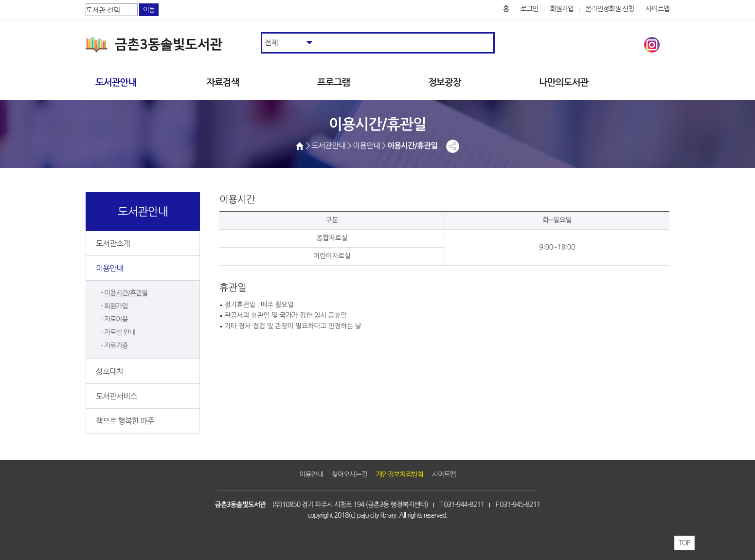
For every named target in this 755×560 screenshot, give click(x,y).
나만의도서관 (564, 82)
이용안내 (109, 268)
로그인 (530, 9)
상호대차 (109, 371)
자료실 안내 (120, 332)
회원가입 (562, 9)
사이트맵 (657, 9)
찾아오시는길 (350, 474)
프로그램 (333, 82)
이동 (149, 10)
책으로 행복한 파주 (125, 421)
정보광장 (444, 82)
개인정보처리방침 (400, 474)
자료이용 (116, 319)
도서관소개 (113, 243)
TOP (684, 543)
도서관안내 (116, 82)
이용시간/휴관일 (126, 293)
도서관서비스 (116, 396)
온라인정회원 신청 (610, 9)
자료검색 (223, 82)
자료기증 (116, 345)
